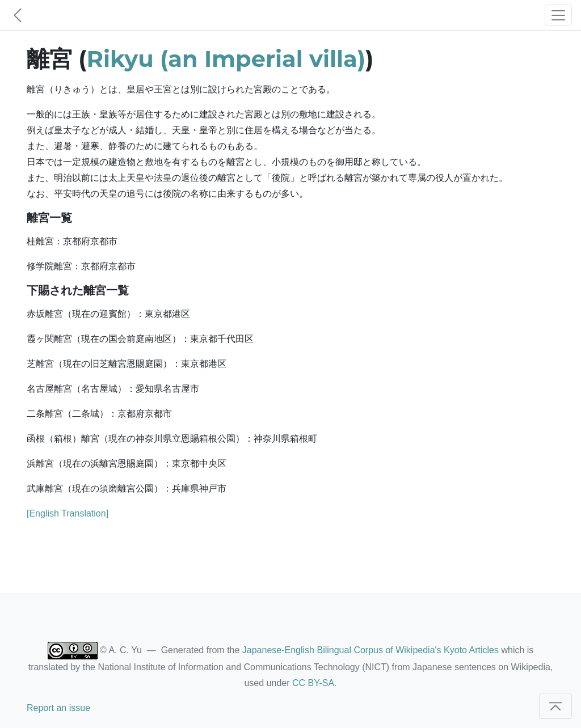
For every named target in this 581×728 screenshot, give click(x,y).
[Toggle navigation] (558, 15)
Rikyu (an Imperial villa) (226, 59)
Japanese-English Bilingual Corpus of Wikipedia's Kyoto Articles (371, 650)
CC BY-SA (313, 683)
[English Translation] (68, 513)
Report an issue (58, 708)
